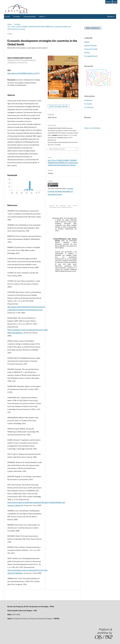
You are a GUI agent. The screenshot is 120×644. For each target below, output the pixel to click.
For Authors (88, 104)
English (87, 42)
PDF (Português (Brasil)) (59, 106)
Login (115, 2)
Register (109, 2)
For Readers (88, 100)
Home (9, 24)
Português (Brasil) (91, 56)
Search (111, 16)
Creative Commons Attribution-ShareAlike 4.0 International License (60, 191)
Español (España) (90, 45)
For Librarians (89, 107)
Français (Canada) (91, 49)
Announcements (30, 16)
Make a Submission (93, 28)
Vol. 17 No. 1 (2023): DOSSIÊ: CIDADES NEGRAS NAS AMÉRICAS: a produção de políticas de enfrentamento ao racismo (39, 28)
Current (7, 16)
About (42, 16)
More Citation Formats (57, 149)
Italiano (87, 53)
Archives (17, 16)
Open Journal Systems (92, 128)
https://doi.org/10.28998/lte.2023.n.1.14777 (24, 73)
